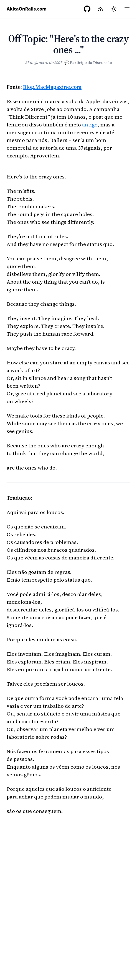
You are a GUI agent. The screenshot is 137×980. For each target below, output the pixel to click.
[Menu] (127, 9)
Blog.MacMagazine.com (52, 87)
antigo (90, 125)
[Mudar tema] (114, 9)
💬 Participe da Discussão (88, 63)
